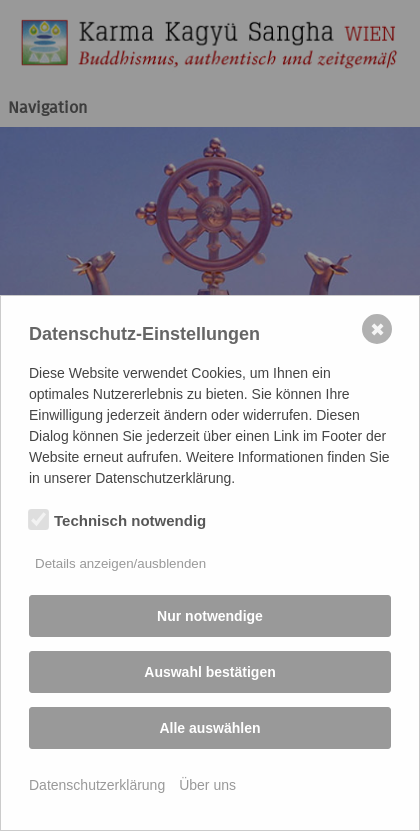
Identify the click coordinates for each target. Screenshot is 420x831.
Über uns (207, 785)
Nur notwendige (210, 616)
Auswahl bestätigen (209, 672)
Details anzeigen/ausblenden (120, 563)
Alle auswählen (209, 728)
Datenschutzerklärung (97, 785)
